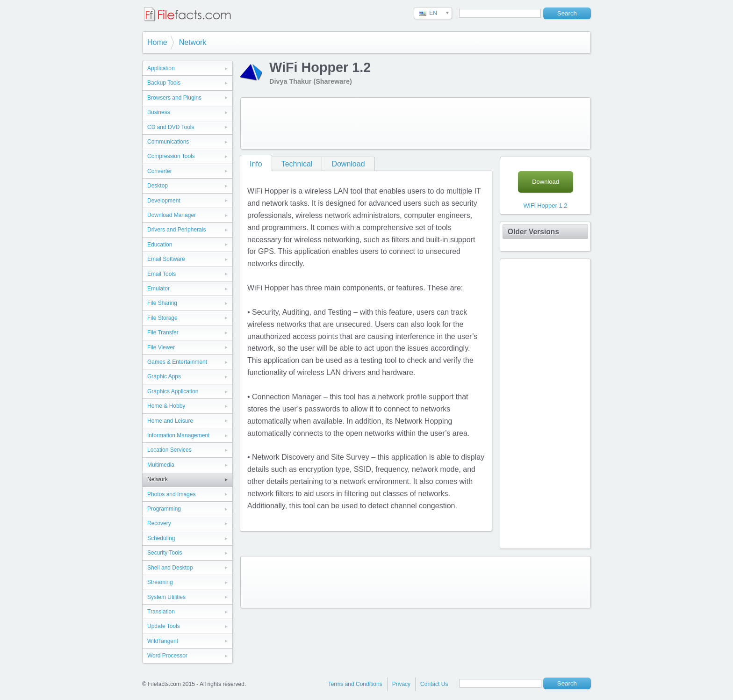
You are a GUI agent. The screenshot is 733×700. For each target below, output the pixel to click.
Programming (164, 509)
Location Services (169, 450)
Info (256, 164)
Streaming (160, 582)
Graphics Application (173, 391)
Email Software (166, 259)
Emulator (158, 289)
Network (193, 42)
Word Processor (167, 656)
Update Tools (164, 626)
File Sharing (162, 303)
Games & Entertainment (177, 362)
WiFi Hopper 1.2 (546, 206)
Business (159, 112)
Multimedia (161, 465)
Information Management (178, 435)
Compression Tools (171, 156)
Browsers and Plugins (174, 98)
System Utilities (166, 597)
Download (348, 164)
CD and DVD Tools (171, 127)
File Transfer (163, 332)
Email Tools (162, 274)
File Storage (162, 318)
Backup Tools (164, 83)
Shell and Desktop (170, 568)
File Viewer (161, 347)
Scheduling (161, 538)
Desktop (158, 186)
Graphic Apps (164, 376)
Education (160, 245)
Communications (168, 142)
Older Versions (533, 232)
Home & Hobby (166, 406)
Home (157, 42)
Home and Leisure (170, 421)
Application (161, 68)
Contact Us (434, 684)
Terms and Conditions (355, 684)
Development (164, 201)
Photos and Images (171, 494)
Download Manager (172, 215)
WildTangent (163, 641)
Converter (160, 171)
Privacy (401, 684)
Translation (161, 612)
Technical (297, 164)
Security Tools (165, 553)
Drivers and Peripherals (176, 230)
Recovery (159, 523)
